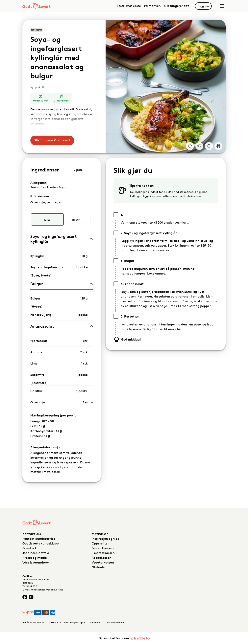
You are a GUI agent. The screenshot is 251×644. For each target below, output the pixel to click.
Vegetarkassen (103, 562)
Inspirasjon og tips (105, 539)
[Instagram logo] (31, 597)
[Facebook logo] (25, 597)
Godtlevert (96, 622)
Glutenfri (98, 567)
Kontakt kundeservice (39, 539)
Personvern (55, 622)
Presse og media (35, 558)
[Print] (218, 146)
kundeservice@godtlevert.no (47, 590)
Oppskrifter (100, 543)
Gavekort (29, 548)
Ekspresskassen (103, 553)
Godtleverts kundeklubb (41, 543)
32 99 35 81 (32, 586)
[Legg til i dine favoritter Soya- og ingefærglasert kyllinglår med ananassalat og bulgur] (190, 146)
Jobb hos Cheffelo (36, 553)
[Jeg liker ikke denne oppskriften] (199, 146)
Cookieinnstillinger (115, 622)
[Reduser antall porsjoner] (67, 170)
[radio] (47, 219)
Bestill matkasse (129, 6)
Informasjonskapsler (75, 622)
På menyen (152, 6)
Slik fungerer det (176, 6)
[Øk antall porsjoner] (89, 170)
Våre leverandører (36, 562)
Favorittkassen (103, 548)
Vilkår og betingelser (34, 622)
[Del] (209, 146)
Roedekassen (101, 558)
